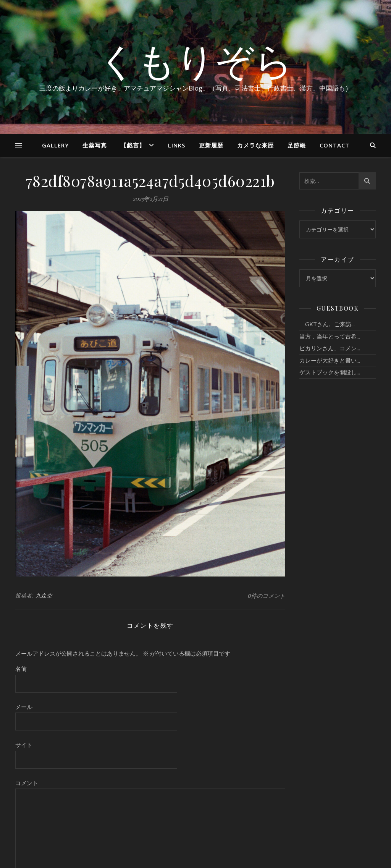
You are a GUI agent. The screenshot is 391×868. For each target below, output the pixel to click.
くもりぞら (195, 60)
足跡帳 (297, 145)
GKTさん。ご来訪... (327, 324)
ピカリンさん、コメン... (330, 348)
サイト (24, 745)
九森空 (44, 595)
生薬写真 (95, 145)
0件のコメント (267, 596)
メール (24, 707)
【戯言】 (133, 145)
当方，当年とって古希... (330, 336)
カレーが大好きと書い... (330, 360)
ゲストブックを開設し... (330, 372)
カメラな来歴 (255, 145)
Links (177, 145)
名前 (21, 669)
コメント (27, 783)
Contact (334, 145)
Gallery (55, 145)
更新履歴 (211, 145)
